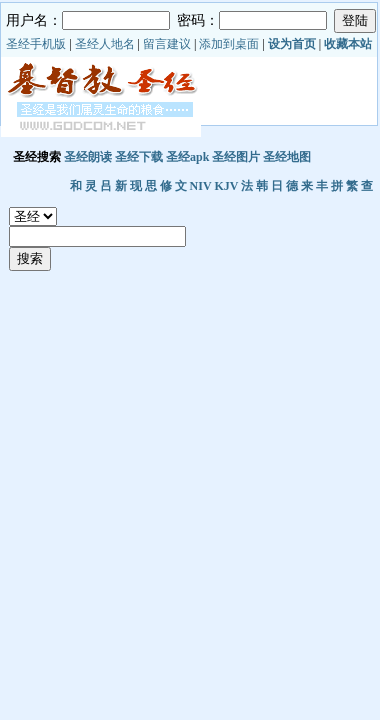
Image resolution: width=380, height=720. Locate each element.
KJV (226, 186)
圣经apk (187, 157)
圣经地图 (287, 157)
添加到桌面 (229, 44)
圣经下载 (139, 157)
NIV (201, 186)
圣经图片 (236, 157)
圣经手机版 (36, 44)
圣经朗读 (88, 157)
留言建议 (167, 44)
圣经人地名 (105, 44)
